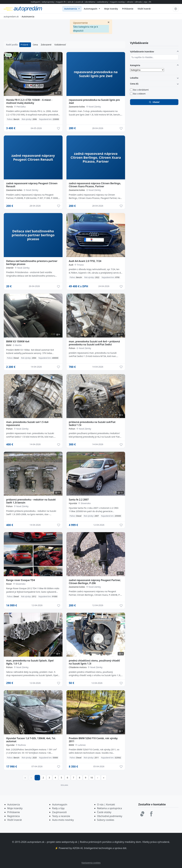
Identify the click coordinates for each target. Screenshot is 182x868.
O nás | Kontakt (106, 804)
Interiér (10, 268)
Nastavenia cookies (91, 863)
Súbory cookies (106, 820)
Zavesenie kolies (77, 107)
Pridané (25, 45)
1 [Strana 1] (37, 778)
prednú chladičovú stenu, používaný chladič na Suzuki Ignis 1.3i (94, 662)
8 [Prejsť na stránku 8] (79, 778)
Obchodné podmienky (110, 816)
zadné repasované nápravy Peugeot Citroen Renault (32, 185)
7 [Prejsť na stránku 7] (73, 778)
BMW (9, 345)
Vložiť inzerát (14, 820)
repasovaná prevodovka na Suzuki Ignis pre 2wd (94, 101)
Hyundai (73, 503)
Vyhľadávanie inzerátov (142, 52)
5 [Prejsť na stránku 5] (61, 778)
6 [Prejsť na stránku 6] (67, 778)
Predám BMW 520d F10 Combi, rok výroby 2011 (93, 740)
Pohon (72, 348)
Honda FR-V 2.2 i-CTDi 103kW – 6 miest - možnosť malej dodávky (29, 101)
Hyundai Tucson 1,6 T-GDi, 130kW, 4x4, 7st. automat (31, 740)
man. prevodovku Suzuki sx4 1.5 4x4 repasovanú (27, 424)
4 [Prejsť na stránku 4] (55, 778)
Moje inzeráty (15, 808)
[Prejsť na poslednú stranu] (104, 778)
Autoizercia (14, 804)
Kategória (135, 65)
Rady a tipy (58, 808)
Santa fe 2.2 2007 (79, 500)
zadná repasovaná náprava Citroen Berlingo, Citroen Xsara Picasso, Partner (95, 185)
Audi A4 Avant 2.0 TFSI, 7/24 (85, 261)
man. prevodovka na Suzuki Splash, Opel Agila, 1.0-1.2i (30, 662)
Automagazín (60, 804)
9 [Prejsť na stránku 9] (85, 778)
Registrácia (13, 816)
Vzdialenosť (60, 45)
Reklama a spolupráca (110, 808)
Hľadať (154, 102)
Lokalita (134, 78)
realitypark (35, 2)
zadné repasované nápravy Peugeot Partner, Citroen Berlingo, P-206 (95, 582)
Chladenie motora (78, 667)
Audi (71, 265)
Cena (35, 45)
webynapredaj (48, 2)
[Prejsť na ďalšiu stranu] (98, 778)
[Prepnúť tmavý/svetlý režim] (176, 9)
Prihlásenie (14, 812)
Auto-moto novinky (63, 820)
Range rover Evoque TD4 (21, 580)
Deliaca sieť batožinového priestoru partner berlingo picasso (32, 263)
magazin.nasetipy (117, 2)
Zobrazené (46, 45)
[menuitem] (72, 9)
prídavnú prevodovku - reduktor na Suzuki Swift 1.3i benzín (31, 501)
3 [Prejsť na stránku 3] (49, 778)
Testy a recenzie (61, 816)
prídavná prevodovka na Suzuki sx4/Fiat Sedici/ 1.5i (92, 424)
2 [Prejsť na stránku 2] (43, 778)
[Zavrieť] (109, 22)
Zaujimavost (59, 812)
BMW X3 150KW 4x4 (18, 341)
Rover (9, 584)
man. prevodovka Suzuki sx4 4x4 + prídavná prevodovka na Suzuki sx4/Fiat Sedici (94, 343)
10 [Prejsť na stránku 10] (92, 778)
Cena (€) (134, 84)
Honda (10, 107)
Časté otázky (104, 812)
